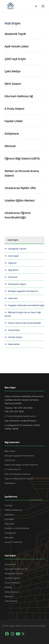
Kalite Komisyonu (13, 510)
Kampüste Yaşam (17, 284)
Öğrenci (12, 263)
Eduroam (13, 298)
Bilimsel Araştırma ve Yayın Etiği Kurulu (23, 314)
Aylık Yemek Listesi (16, 46)
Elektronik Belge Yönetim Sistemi (21, 465)
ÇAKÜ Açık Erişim (15, 59)
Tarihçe (8, 505)
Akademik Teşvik (15, 34)
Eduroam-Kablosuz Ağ (16, 569)
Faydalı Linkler (14, 121)
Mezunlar (9, 538)
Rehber (8, 587)
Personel (13, 277)
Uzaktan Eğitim (12, 578)
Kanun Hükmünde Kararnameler (25, 323)
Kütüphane (12, 134)
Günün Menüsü (12, 583)
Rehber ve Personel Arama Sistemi (22, 173)
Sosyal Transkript (13, 542)
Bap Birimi (13, 270)
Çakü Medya (12, 71)
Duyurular (10, 524)
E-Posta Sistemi (14, 109)
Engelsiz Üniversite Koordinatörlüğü (26, 305)
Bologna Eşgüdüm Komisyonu (23, 291)
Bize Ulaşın (10, 451)
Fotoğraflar (11, 533)
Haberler (9, 515)
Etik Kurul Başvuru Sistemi (17, 474)
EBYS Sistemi (13, 84)
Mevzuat (10, 146)
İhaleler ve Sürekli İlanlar (17, 528)
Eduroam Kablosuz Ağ (19, 96)
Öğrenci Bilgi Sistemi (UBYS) (22, 159)
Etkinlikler (9, 519)
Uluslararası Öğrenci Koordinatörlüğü (18, 215)
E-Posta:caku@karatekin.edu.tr (21, 416)
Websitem (10, 483)
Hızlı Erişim (14, 256)
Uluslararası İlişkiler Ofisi (20, 188)
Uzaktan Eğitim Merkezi (20, 201)
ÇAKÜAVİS (10, 460)
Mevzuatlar (14, 344)
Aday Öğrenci (12, 592)
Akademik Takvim (17, 249)
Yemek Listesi (15, 337)
